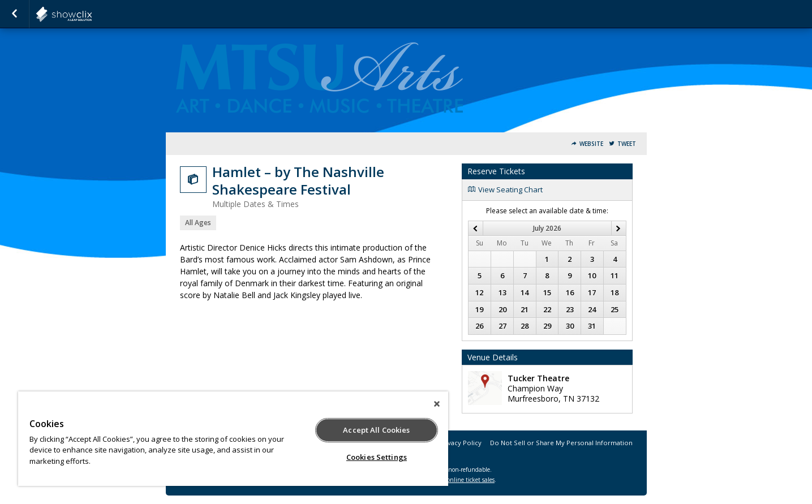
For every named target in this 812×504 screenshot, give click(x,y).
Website (591, 144)
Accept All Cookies (376, 430)
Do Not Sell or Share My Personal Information (561, 443)
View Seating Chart (510, 189)
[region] (233, 439)
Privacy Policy (460, 443)
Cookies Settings (377, 457)
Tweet (627, 144)
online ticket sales (471, 480)
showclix (92, 14)
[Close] (437, 404)
